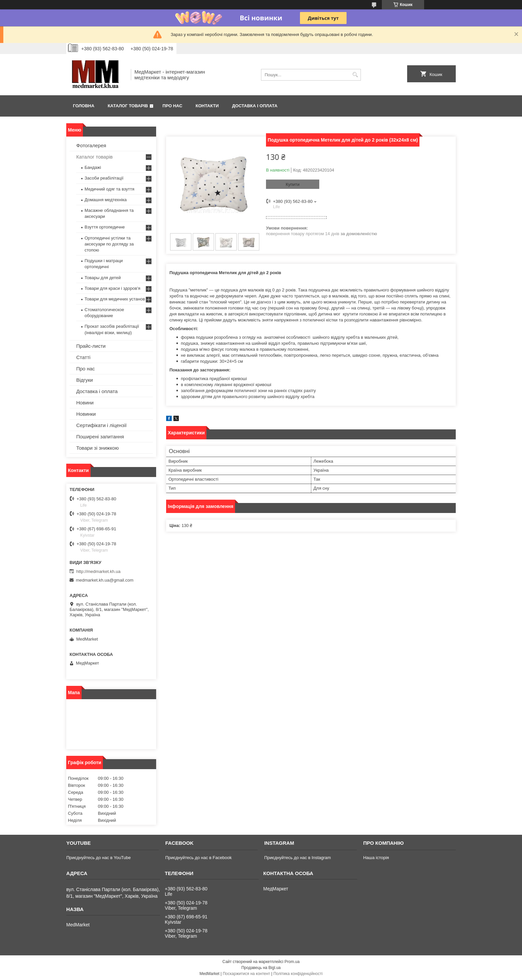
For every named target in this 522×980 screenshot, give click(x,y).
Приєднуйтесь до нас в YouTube (98, 858)
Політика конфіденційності (298, 974)
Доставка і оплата (255, 106)
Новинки (86, 414)
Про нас (172, 106)
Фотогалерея (91, 145)
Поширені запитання (100, 437)
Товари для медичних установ (115, 299)
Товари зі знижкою (98, 448)
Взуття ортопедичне (105, 227)
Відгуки (85, 380)
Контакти (207, 106)
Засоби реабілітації (104, 178)
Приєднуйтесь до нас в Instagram (298, 858)
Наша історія (376, 858)
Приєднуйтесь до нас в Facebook (198, 858)
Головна (84, 106)
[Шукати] (355, 75)
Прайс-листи (91, 346)
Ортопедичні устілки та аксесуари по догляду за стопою (109, 244)
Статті (83, 357)
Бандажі (93, 167)
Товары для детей (103, 278)
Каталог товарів (128, 106)
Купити (293, 184)
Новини (85, 403)
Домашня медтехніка (106, 200)
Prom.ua (292, 962)
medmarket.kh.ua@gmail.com (105, 580)
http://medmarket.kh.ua (98, 571)
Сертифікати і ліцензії (101, 425)
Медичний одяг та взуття (109, 189)
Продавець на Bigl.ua (261, 968)
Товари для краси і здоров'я (112, 288)
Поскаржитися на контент (246, 974)
